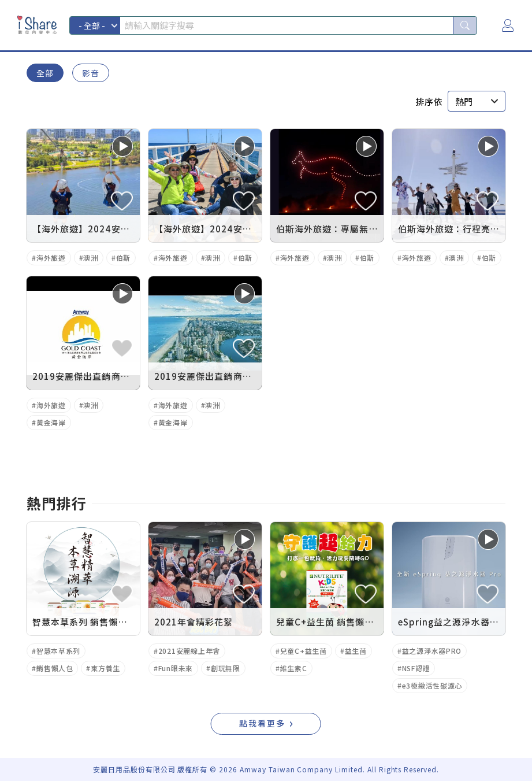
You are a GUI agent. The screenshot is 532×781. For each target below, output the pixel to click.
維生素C (294, 668)
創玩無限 (226, 668)
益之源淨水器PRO (432, 651)
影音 (91, 73)
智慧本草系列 (58, 651)
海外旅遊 (51, 258)
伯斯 (123, 258)
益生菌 (356, 651)
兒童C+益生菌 (304, 651)
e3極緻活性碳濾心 (432, 685)
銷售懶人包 (55, 668)
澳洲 (90, 258)
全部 (45, 73)
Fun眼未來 (176, 668)
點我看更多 (262, 723)
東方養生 (105, 668)
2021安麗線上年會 (189, 651)
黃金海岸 (51, 422)
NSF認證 (416, 668)
